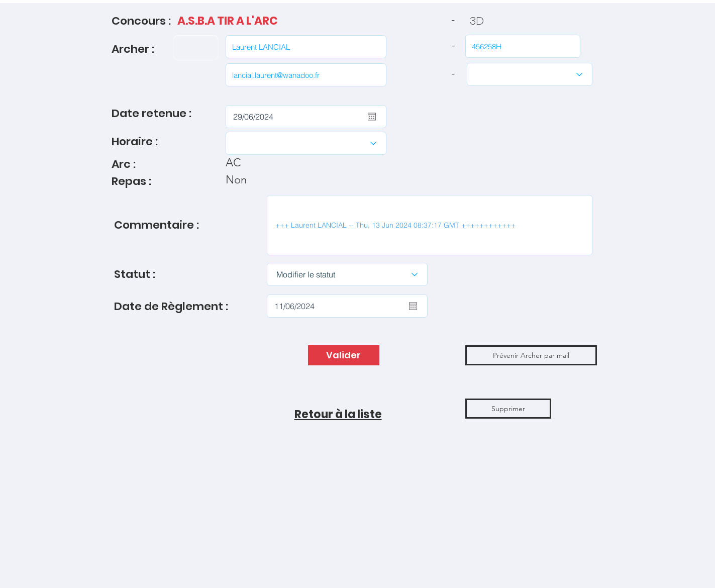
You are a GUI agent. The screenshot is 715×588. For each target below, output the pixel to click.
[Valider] (344, 355)
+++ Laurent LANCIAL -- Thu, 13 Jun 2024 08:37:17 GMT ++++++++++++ (430, 225)
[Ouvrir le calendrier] (372, 117)
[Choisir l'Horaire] (306, 143)
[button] (531, 355)
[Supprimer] (508, 409)
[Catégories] (530, 74)
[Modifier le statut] (347, 274)
